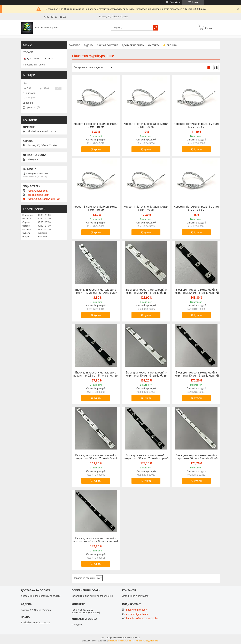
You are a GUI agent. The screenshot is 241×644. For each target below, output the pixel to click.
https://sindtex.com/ (38, 191)
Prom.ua (136, 638)
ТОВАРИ (28, 52)
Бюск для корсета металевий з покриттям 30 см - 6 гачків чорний (196, 374)
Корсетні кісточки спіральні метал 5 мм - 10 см (96, 125)
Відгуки (89, 45)
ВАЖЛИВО (75, 45)
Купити (98, 149)
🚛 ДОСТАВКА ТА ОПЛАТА (38, 58)
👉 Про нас (170, 45)
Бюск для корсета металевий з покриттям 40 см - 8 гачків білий (196, 457)
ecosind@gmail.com (38, 195)
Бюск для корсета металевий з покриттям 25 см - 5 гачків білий (96, 291)
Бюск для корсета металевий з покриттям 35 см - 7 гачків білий (96, 457)
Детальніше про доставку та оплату (41, 596)
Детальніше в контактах (135, 596)
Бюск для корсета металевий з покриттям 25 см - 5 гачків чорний (96, 374)
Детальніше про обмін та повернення (92, 596)
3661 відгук (175, 2)
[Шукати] (156, 28)
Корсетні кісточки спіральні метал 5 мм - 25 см (196, 125)
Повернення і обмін (34, 65)
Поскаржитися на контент (120, 641)
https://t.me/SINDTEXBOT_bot (44, 199)
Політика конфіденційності (147, 641)
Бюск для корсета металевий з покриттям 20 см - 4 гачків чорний (196, 291)
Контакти (154, 45)
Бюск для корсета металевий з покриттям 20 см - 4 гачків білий (146, 291)
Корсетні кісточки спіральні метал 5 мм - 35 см (196, 208)
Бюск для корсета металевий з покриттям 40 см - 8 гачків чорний (96, 540)
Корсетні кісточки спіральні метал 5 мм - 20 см (146, 125)
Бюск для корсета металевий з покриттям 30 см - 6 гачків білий (146, 374)
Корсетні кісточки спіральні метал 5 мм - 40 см (146, 208)
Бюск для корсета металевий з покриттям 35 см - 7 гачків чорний (146, 457)
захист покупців (108, 45)
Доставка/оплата (133, 45)
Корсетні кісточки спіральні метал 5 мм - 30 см (96, 208)
